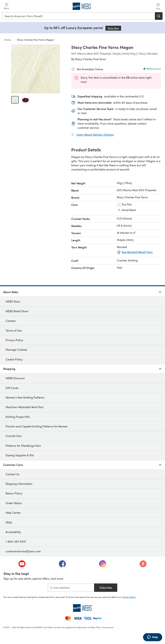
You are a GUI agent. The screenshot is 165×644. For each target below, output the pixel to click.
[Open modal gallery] (36, 69)
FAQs (9, 522)
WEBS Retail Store (17, 311)
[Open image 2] (25, 100)
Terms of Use (14, 330)
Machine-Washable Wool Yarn (25, 407)
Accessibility (13, 532)
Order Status (14, 503)
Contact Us (12, 474)
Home (8, 40)
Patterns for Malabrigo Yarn (23, 446)
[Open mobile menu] (6, 6)
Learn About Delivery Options (95, 134)
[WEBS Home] (82, 608)
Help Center (13, 513)
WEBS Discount (15, 378)
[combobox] (79, 16)
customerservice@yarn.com (23, 551)
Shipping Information (19, 484)
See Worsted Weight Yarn (137, 252)
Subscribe (106, 588)
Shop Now (114, 28)
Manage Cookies (16, 350)
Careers (11, 321)
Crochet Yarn (14, 436)
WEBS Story (13, 301)
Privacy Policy (14, 340)
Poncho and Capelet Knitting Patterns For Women (37, 426)
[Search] (159, 16)
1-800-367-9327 (16, 541)
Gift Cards (12, 388)
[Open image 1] (15, 100)
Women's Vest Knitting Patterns (25, 397)
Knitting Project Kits (18, 417)
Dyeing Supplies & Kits (20, 455)
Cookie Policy (14, 359)
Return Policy (14, 493)
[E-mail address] (71, 588)
